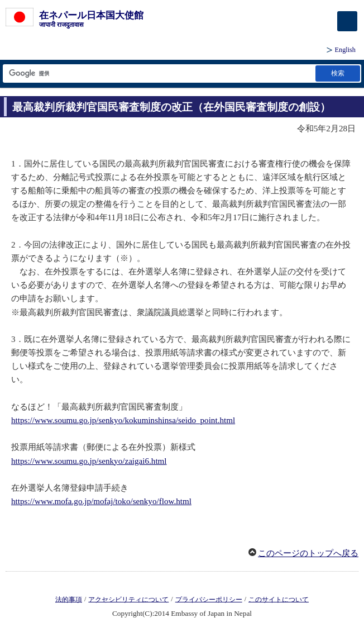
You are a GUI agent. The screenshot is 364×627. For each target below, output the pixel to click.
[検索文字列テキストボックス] (158, 73)
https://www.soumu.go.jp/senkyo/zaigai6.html (89, 461)
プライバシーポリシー (209, 599)
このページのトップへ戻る (308, 553)
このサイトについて (279, 599)
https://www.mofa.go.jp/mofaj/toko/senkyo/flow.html (101, 501)
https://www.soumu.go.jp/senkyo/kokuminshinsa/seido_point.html (123, 420)
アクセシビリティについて (128, 599)
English (345, 50)
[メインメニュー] (347, 21)
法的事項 (69, 599)
